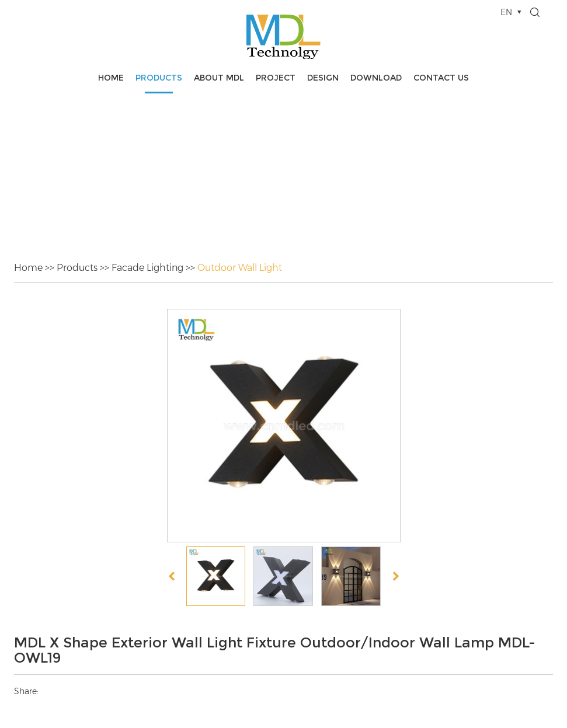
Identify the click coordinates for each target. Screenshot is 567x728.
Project (276, 78)
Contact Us (441, 78)
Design (323, 78)
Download (376, 78)
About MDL (219, 78)
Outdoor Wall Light (240, 268)
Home (111, 78)
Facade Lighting (147, 268)
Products (159, 78)
